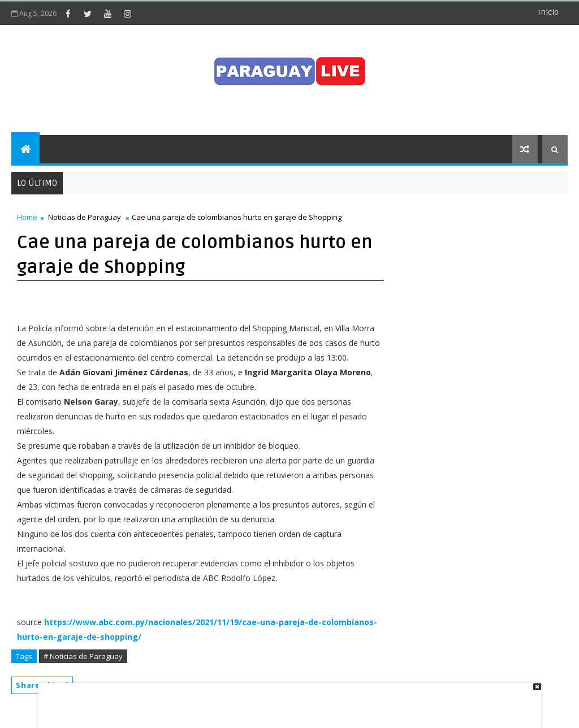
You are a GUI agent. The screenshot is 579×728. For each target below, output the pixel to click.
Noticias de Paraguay (85, 217)
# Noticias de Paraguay (83, 656)
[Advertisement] (286, 700)
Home (27, 217)
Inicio (548, 12)
